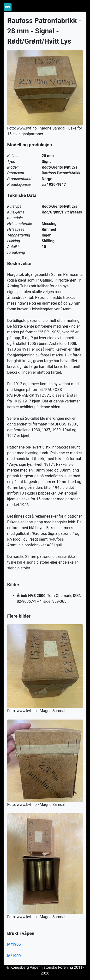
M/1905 (14, 944)
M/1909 (14, 956)
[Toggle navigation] (79, 7)
